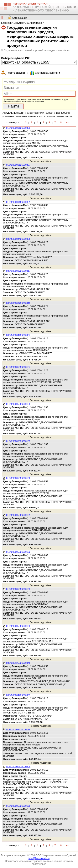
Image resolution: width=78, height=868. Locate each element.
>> (67, 123)
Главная (6, 23)
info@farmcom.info (39, 858)
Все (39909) (63, 113)
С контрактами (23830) (40, 113)
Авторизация (20, 18)
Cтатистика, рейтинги (47, 73)
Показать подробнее (40, 161)
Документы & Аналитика (28, 23)
